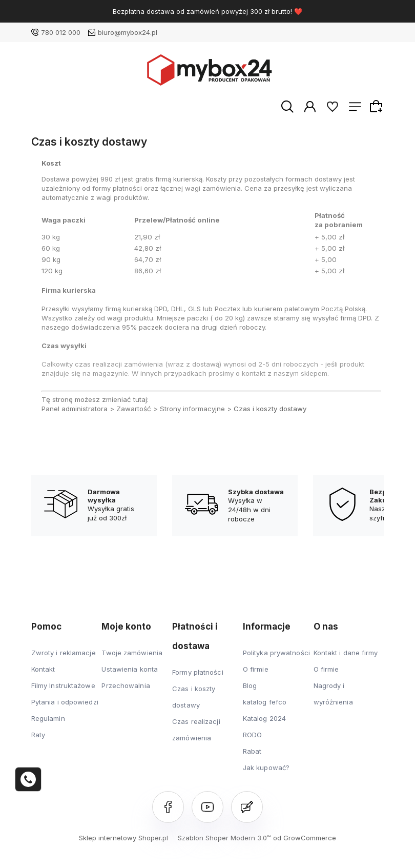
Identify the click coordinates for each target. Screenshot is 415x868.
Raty (38, 735)
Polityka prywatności (276, 653)
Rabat (252, 751)
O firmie (256, 669)
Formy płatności (198, 672)
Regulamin (48, 718)
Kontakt (43, 669)
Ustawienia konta (130, 669)
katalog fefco (265, 702)
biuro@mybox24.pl (128, 32)
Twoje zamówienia (132, 653)
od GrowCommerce (305, 838)
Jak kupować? (266, 768)
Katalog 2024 (264, 718)
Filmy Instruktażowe (63, 685)
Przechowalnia (126, 685)
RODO (252, 735)
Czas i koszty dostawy (270, 409)
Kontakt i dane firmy (346, 653)
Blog (250, 685)
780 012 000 (61, 32)
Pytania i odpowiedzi (65, 702)
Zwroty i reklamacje (64, 653)
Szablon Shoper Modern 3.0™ (224, 838)
